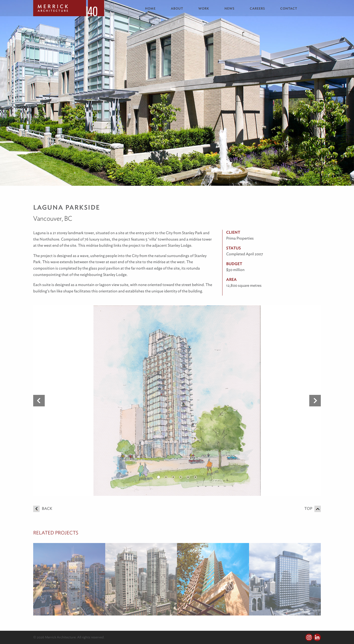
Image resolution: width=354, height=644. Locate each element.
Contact (289, 8)
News (229, 8)
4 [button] (181, 477)
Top (313, 508)
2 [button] (166, 477)
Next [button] (315, 401)
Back (43, 508)
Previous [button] (39, 401)
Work (204, 8)
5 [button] (188, 477)
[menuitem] (154, 8)
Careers (257, 8)
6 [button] (195, 477)
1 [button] (159, 477)
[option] (177, 401)
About (177, 8)
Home (150, 8)
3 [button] (173, 477)
